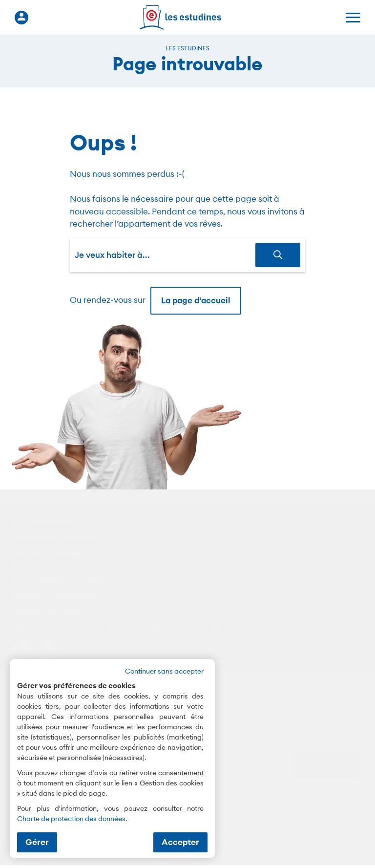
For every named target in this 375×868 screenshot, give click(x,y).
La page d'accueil (196, 300)
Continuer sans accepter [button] (164, 671)
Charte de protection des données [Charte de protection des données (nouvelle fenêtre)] (71, 819)
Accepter (180, 842)
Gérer (37, 842)
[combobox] (165, 255)
